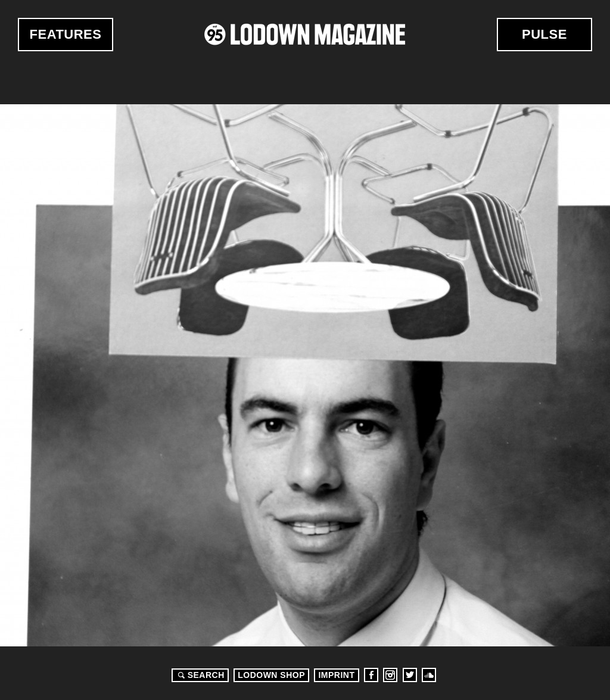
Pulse (544, 34)
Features (66, 34)
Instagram (390, 675)
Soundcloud (429, 675)
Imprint (336, 675)
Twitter (410, 675)
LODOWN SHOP (271, 675)
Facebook (371, 675)
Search (200, 675)
